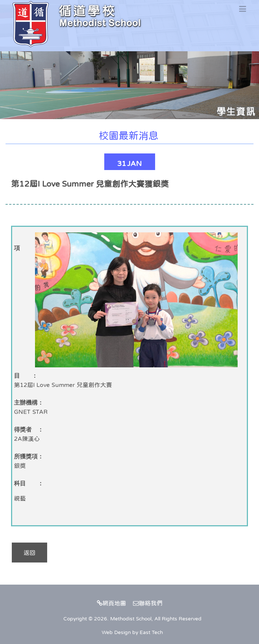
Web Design (116, 632)
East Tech (151, 632)
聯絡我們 (148, 603)
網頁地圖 (111, 603)
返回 (29, 553)
